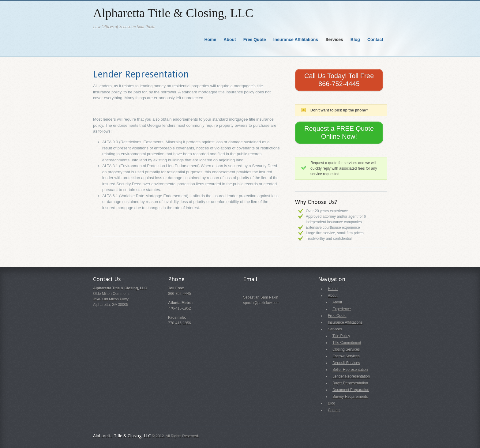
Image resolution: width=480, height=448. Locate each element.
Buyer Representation (350, 383)
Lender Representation (141, 74)
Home (210, 40)
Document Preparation (351, 390)
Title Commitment (347, 343)
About (230, 40)
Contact (375, 40)
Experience (342, 309)
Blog (355, 40)
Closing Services (346, 349)
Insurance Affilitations (296, 40)
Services (334, 40)
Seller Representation (350, 370)
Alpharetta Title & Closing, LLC (173, 13)
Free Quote (255, 40)
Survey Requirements (350, 397)
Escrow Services (346, 356)
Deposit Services (346, 363)
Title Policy (341, 336)
